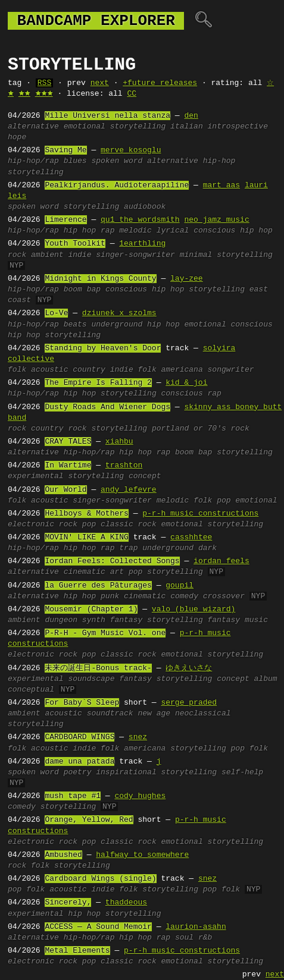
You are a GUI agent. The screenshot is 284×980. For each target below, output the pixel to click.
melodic (135, 231)
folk (17, 370)
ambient (47, 255)
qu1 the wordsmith (140, 220)
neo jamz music (216, 220)
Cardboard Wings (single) (100, 879)
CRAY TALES (68, 442)
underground (168, 548)
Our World (65, 490)
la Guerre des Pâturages (98, 586)
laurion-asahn (196, 927)
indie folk (133, 370)
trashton (124, 466)
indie (79, 255)
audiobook (145, 207)
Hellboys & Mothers (86, 514)
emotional (85, 127)
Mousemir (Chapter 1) (91, 610)
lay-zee (187, 279)
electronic (31, 524)
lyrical (173, 231)
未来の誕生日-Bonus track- (98, 668)
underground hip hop (135, 325)
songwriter (231, 370)
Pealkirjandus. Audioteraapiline (117, 186)
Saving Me (65, 150)
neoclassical (203, 714)
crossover (224, 596)
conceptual (31, 690)
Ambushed (63, 855)
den (191, 116)
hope (17, 137)
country (89, 370)
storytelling (138, 127)
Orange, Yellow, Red (89, 820)
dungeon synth (75, 620)
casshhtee (191, 538)
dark (207, 548)
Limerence (65, 220)
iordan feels (221, 561)
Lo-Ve (56, 313)
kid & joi (186, 383)
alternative (33, 127)
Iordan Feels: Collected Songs (112, 561)
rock (17, 255)
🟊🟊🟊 (44, 94)
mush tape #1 (73, 796)
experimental (36, 476)
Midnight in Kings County (100, 279)
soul (184, 938)
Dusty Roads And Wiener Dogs (107, 407)
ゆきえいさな (189, 668)
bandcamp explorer (96, 21)
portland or (177, 429)
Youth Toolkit (75, 244)
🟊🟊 (24, 94)
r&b (205, 938)
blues (75, 161)
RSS (44, 83)
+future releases (160, 83)
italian (187, 127)
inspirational (126, 772)
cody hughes (140, 796)
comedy (184, 596)
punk (110, 596)
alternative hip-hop (191, 161)
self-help (242, 772)
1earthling (142, 244)
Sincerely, (68, 903)
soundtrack (110, 714)
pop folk (249, 749)
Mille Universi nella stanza (107, 116)
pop (89, 524)
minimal (196, 255)
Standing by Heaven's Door (103, 348)
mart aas (221, 186)
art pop (127, 572)
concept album (247, 679)
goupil (180, 586)
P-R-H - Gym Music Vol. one (105, 633)
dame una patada (79, 762)
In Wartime (68, 466)
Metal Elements (77, 951)
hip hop (80, 231)
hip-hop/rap (33, 161)
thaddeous (126, 903)
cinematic (85, 572)
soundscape (91, 679)
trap (128, 548)
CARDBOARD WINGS (79, 737)
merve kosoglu (131, 150)
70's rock (228, 429)
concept (145, 476)
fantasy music (237, 620)
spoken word (117, 161)
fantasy (127, 620)
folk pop (212, 501)
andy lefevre (129, 490)
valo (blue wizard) (194, 610)
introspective (237, 127)
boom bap (82, 290)
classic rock (129, 524)
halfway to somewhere (142, 855)
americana (182, 370)
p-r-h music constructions (200, 514)
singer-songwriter (135, 255)
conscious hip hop (233, 231)
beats (75, 325)
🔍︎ (203, 21)
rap (107, 231)
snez (138, 737)
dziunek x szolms (119, 313)
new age (154, 714)
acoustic (49, 370)
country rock (59, 429)
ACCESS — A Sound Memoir (98, 927)
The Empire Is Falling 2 (98, 383)
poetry (78, 772)
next (100, 83)
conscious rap (191, 394)
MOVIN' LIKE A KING (86, 538)
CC (132, 94)
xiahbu (119, 442)
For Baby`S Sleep (82, 703)
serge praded (189, 703)
